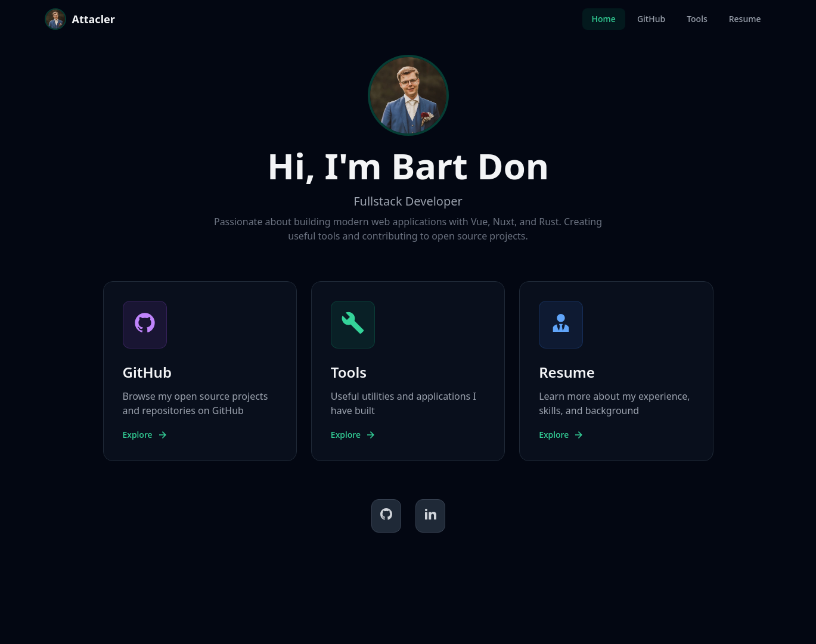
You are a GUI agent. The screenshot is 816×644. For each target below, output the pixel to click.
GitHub (651, 19)
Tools (697, 19)
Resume (745, 19)
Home (604, 19)
